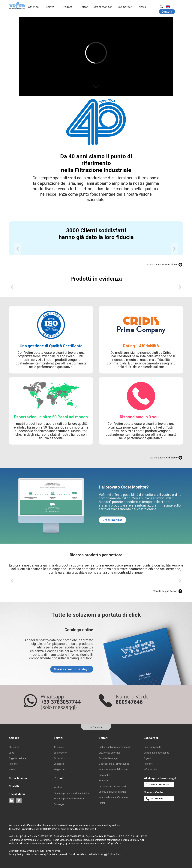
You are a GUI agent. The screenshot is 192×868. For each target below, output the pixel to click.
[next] (174, 250)
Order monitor (112, 520)
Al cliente (59, 747)
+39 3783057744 (157, 785)
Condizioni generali (57, 854)
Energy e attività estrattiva (112, 792)
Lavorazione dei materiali (112, 786)
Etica (11, 753)
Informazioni (151, 769)
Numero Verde (153, 792)
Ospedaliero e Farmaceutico (114, 764)
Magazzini (59, 769)
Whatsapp (150, 778)
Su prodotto (60, 753)
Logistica (59, 764)
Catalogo (59, 804)
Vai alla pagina (162, 265)
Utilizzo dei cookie (35, 854)
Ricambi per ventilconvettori (69, 799)
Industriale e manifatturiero (113, 797)
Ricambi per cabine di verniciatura (72, 793)
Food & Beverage (108, 758)
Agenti (147, 758)
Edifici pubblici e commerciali (115, 747)
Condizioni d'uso (78, 854)
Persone (13, 764)
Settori (84, 7)
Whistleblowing (97, 854)
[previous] (18, 250)
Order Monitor (103, 7)
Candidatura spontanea (156, 753)
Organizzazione (17, 758)
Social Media (17, 794)
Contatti (167, 12)
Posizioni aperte (153, 747)
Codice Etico (114, 854)
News (142, 7)
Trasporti (104, 781)
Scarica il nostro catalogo (72, 669)
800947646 (154, 799)
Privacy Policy (16, 854)
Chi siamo (14, 747)
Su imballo (59, 758)
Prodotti (58, 787)
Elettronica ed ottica (110, 753)
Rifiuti (102, 803)
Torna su (96, 727)
